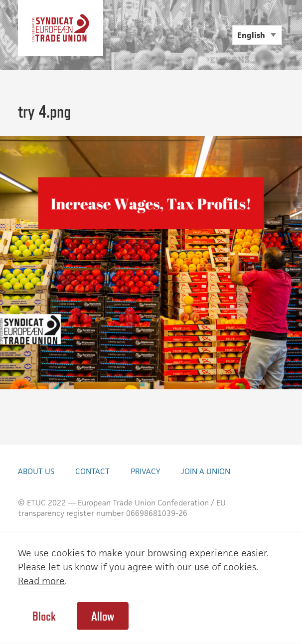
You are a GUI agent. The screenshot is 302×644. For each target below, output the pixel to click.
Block (44, 616)
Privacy (145, 471)
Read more (41, 581)
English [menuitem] (251, 35)
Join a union (206, 471)
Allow (103, 616)
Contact (92, 471)
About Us (36, 471)
